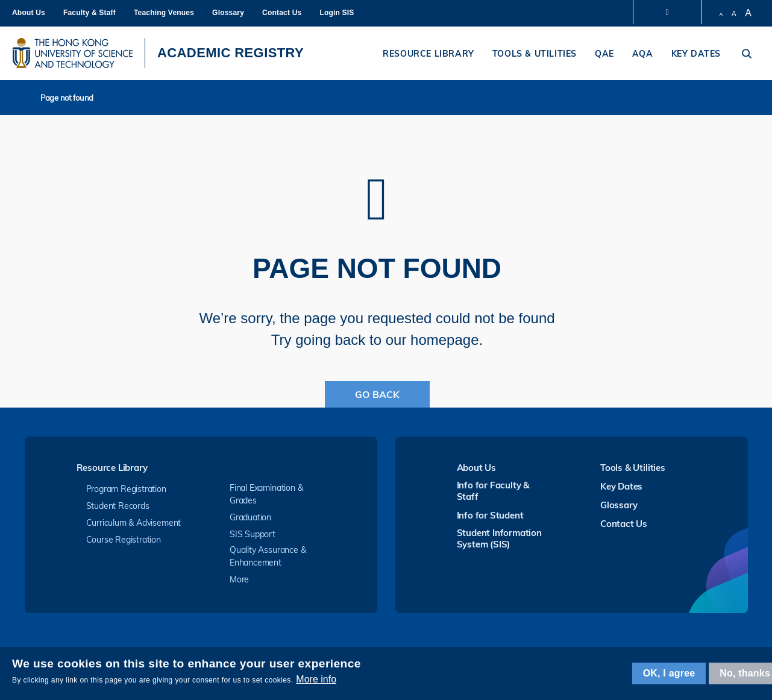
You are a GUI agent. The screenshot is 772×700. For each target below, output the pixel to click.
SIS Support (253, 534)
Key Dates (696, 54)
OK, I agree (669, 673)
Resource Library (428, 54)
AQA (643, 54)
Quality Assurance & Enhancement (268, 556)
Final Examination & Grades (266, 494)
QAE (604, 54)
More (239, 579)
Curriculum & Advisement (134, 523)
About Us (29, 13)
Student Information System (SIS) (499, 538)
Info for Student (490, 515)
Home (28, 97)
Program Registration (126, 489)
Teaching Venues (164, 13)
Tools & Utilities (535, 54)
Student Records (118, 506)
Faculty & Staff (89, 13)
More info (316, 679)
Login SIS (337, 13)
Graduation (250, 517)
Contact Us (282, 13)
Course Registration (124, 540)
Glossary (228, 13)
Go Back (377, 394)
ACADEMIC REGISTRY (231, 53)
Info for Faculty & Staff (493, 491)
